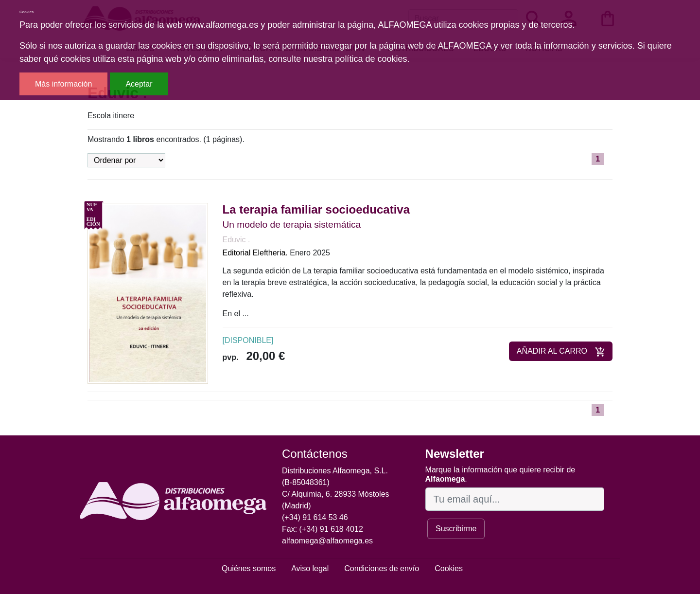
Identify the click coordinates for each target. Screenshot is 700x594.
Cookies (449, 568)
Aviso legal (310, 568)
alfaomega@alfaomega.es (327, 541)
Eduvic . (236, 240)
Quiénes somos (249, 568)
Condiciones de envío (382, 568)
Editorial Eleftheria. (255, 253)
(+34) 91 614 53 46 (315, 517)
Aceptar (139, 84)
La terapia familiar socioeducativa (316, 209)
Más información (63, 84)
